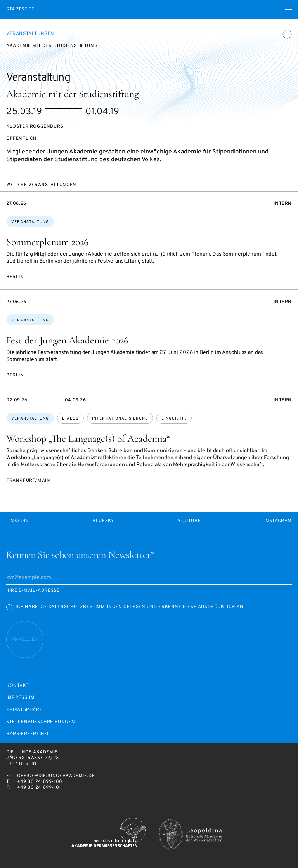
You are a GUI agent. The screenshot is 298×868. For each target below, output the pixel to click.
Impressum (20, 698)
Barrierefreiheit (29, 734)
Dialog (70, 419)
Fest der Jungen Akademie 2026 (67, 340)
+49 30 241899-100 (40, 782)
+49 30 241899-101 (39, 788)
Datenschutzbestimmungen (85, 607)
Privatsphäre (24, 710)
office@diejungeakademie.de (56, 776)
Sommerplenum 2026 (47, 242)
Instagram (278, 521)
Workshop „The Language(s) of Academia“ (88, 438)
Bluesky (103, 521)
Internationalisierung (120, 419)
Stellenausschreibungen (41, 722)
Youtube (189, 521)
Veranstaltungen (30, 34)
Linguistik (174, 419)
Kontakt (18, 686)
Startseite (20, 10)
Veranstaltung (30, 222)
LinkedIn (18, 521)
